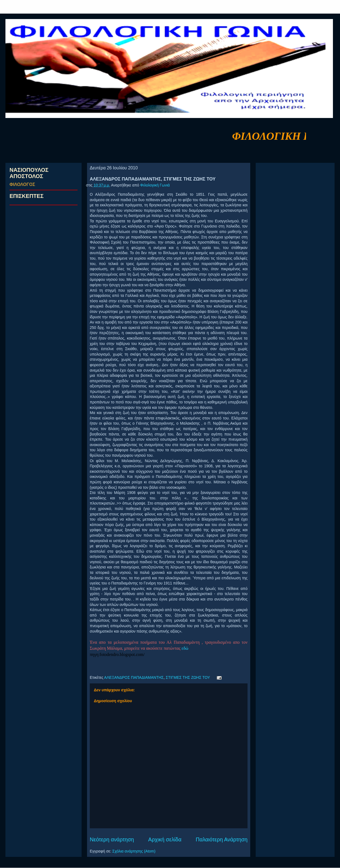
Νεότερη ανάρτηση (112, 839)
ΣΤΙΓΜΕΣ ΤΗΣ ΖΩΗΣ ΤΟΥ (188, 677)
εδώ (185, 648)
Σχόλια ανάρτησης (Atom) (134, 851)
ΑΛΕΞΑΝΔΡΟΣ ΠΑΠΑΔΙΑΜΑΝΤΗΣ (134, 677)
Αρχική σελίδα (165, 839)
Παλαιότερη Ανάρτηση (222, 839)
